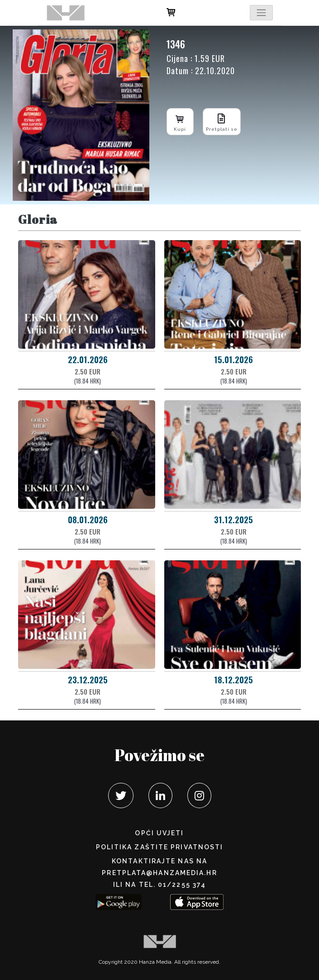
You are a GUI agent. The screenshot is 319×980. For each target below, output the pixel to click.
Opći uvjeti (159, 833)
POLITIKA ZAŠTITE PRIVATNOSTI (160, 847)
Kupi (180, 121)
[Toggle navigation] (261, 13)
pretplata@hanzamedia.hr (159, 873)
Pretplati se (222, 121)
